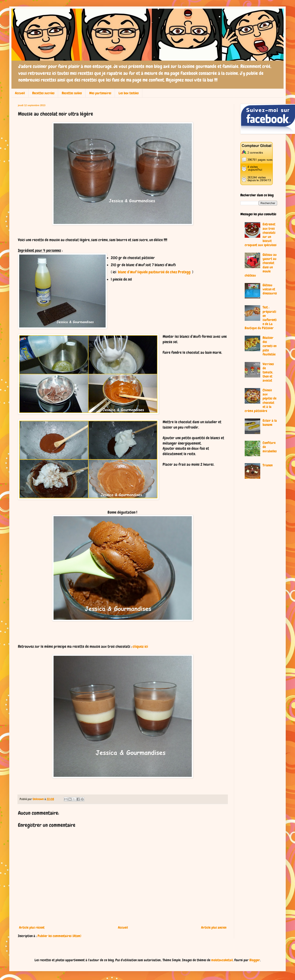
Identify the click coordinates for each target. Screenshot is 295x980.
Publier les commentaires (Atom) (59, 936)
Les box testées (129, 93)
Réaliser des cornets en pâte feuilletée (270, 346)
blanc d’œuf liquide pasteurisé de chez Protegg (154, 272)
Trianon (268, 465)
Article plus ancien (214, 927)
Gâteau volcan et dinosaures (270, 289)
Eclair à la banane (270, 423)
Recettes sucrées (43, 93)
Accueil (20, 93)
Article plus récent (32, 927)
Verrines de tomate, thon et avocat (268, 372)
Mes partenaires (100, 93)
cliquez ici (140, 647)
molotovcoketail (222, 960)
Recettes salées (72, 93)
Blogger (255, 960)
